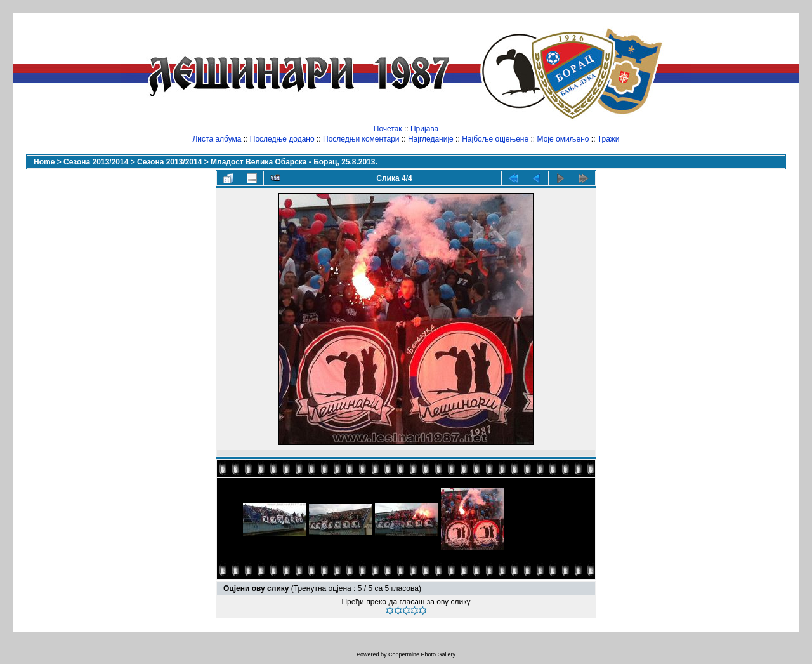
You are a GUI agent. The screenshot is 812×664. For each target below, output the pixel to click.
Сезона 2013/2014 (96, 162)
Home (44, 162)
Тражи (609, 139)
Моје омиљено (563, 139)
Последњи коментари (361, 139)
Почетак (388, 129)
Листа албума (217, 139)
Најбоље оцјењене (495, 139)
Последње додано (282, 139)
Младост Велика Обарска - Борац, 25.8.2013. (294, 162)
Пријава (424, 129)
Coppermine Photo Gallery (422, 654)
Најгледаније (431, 139)
